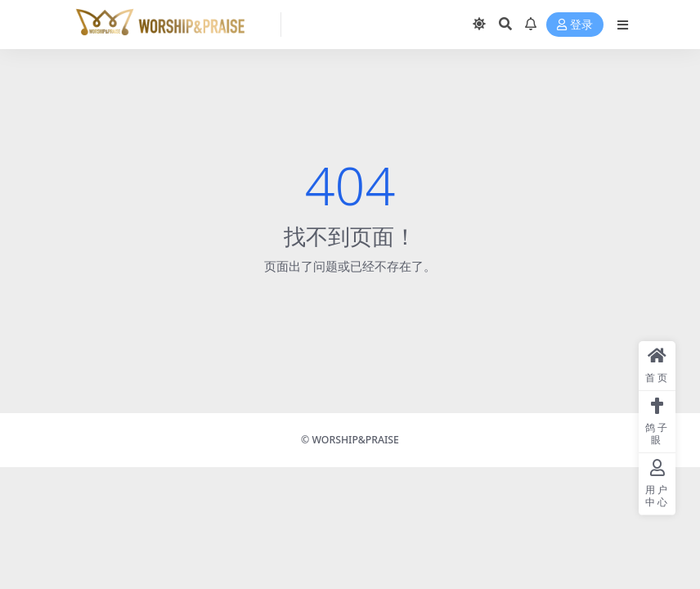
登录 (575, 25)
